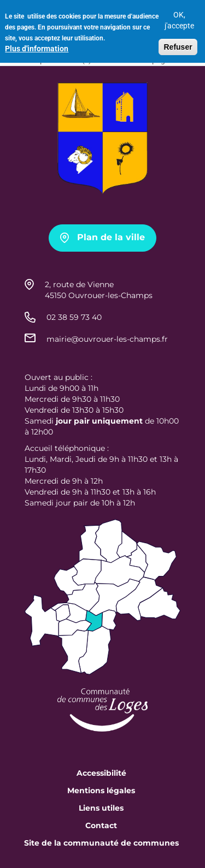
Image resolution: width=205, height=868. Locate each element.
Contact (101, 825)
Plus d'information (37, 45)
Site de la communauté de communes (101, 843)
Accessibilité (101, 773)
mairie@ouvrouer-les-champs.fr (107, 339)
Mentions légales (101, 790)
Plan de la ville (111, 237)
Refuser (178, 43)
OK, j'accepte (179, 16)
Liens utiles (101, 808)
